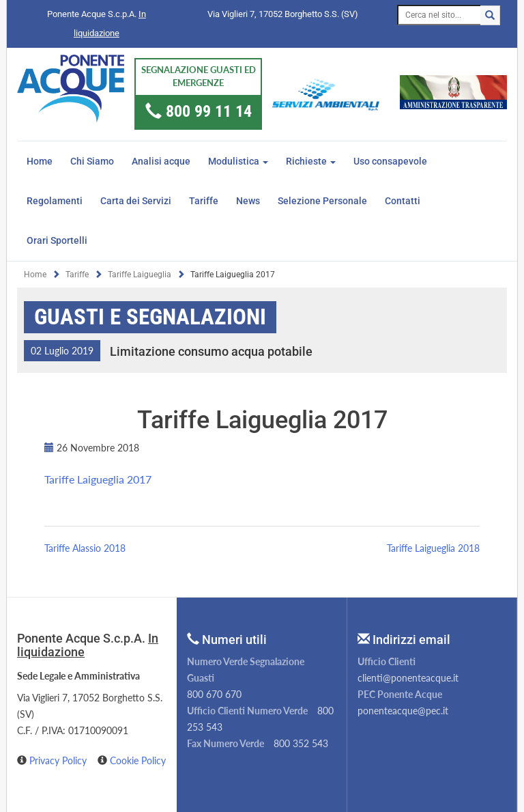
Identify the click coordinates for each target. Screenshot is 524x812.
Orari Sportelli (57, 240)
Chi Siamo (92, 161)
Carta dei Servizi (136, 201)
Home (40, 161)
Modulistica (238, 161)
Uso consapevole (390, 161)
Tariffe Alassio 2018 (85, 548)
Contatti (403, 201)
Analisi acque (161, 161)
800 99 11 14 (209, 111)
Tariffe (204, 201)
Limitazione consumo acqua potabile (211, 351)
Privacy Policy (59, 760)
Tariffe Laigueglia (140, 275)
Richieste (311, 161)
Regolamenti (55, 201)
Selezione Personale (322, 201)
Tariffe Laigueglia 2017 (98, 479)
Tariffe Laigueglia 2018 (433, 548)
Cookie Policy (138, 760)
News (248, 201)
